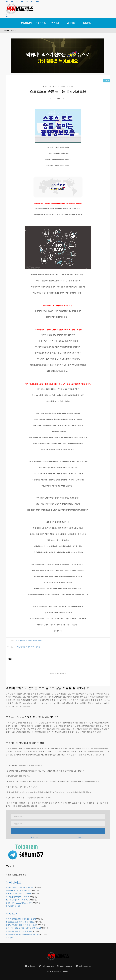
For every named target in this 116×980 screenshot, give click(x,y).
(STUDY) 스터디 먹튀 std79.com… (19, 894)
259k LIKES (30, 966)
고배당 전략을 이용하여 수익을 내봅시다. (30, 647)
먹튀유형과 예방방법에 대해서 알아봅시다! (23, 934)
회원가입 (34, 837)
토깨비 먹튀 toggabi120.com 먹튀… (19, 903)
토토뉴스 (87, 23)
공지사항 (71, 23)
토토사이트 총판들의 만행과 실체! (19, 931)
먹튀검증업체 (26, 23)
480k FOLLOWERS (46, 966)
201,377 (62, 99)
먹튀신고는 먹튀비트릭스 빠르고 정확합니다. (23, 928)
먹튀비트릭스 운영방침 (17, 875)
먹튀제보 (55, 23)
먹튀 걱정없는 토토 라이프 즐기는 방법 (29, 641)
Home (6, 30)
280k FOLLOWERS (65, 966)
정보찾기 (82, 837)
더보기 (13, 906)
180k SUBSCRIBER (83, 966)
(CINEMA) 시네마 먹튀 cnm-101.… (19, 890)
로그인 (58, 831)
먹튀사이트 (41, 23)
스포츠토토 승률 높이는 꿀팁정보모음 (21, 922)
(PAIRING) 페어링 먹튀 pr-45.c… (18, 900)
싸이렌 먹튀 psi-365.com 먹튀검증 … (20, 887)
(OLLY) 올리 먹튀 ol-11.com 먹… (18, 897)
